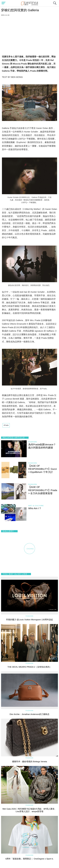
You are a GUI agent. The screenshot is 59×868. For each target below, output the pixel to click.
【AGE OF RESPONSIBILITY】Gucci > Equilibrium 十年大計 (43, 469)
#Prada (6, 425)
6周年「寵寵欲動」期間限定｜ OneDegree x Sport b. (30, 859)
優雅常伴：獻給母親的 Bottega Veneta (29, 762)
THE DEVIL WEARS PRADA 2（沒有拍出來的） (30, 667)
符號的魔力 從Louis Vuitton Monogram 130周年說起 (30, 620)
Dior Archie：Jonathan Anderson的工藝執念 (29, 714)
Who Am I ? (34, 508)
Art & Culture (36, 506)
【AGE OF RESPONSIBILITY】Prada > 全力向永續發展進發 (43, 490)
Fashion (33, 442)
